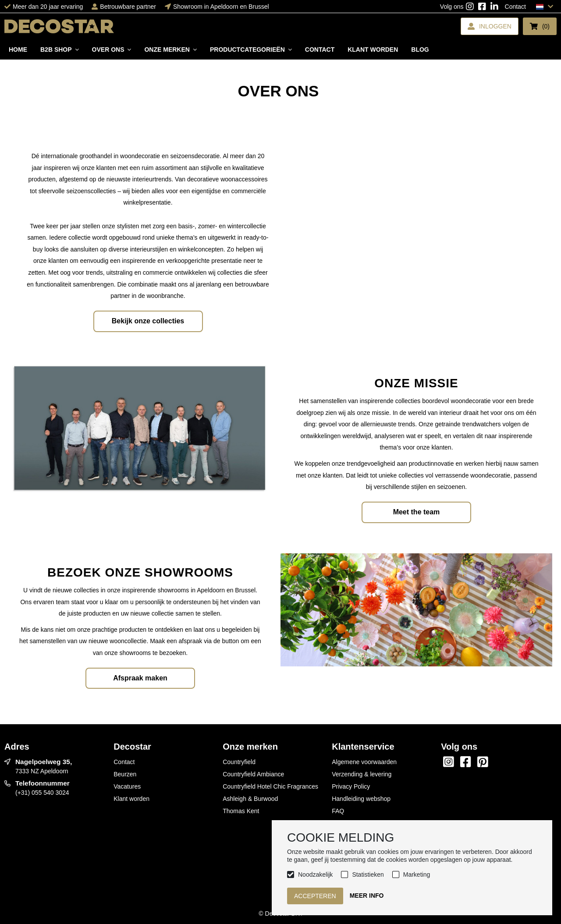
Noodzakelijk (315, 874)
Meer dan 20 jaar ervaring (48, 7)
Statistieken (368, 874)
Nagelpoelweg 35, (44, 762)
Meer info (367, 896)
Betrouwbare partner (128, 7)
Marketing (417, 874)
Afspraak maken (140, 678)
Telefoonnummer (43, 783)
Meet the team (417, 512)
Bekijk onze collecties (148, 321)
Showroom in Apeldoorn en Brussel (221, 7)
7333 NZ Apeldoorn (42, 771)
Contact (515, 7)
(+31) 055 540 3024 (42, 793)
